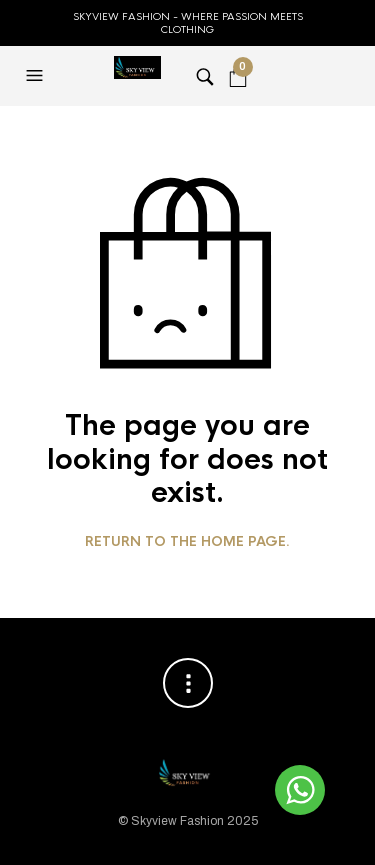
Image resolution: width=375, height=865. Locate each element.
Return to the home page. (187, 542)
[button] (37, 76)
